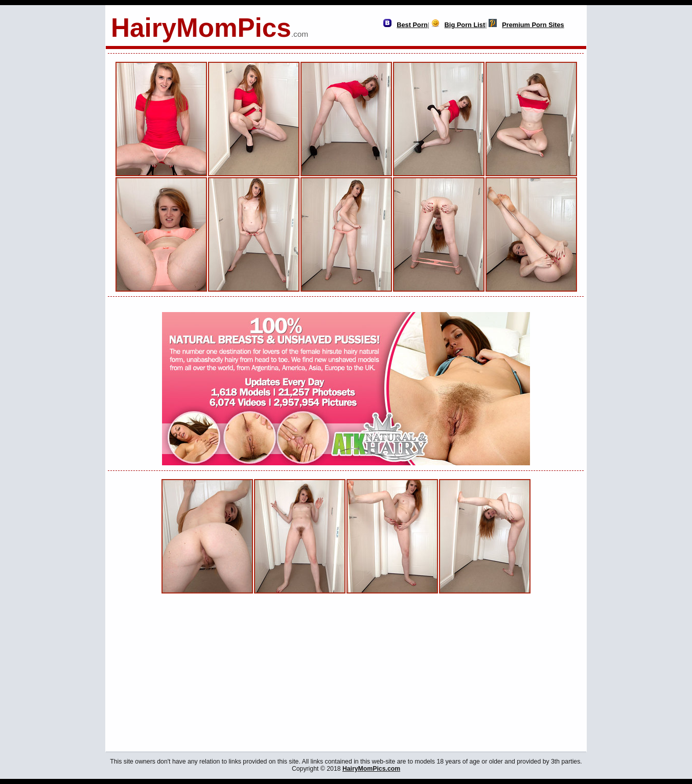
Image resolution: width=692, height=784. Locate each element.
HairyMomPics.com (371, 769)
